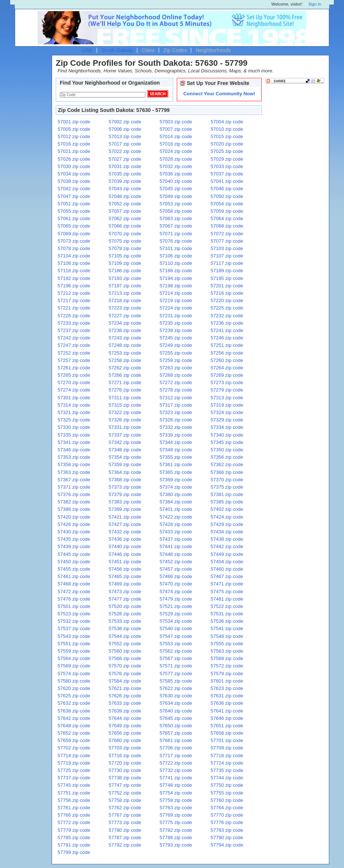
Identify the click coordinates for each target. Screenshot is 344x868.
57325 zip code (74, 420)
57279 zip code (227, 390)
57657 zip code (176, 733)
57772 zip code (74, 822)
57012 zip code (74, 136)
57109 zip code (125, 263)
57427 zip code (125, 524)
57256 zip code (227, 353)
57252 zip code (74, 353)
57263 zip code (176, 368)
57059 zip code (227, 211)
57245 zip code (176, 338)
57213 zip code (125, 293)
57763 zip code (176, 808)
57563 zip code (227, 651)
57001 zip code (74, 122)
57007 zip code (176, 129)
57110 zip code (176, 263)
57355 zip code (176, 457)
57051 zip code (74, 204)
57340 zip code (227, 435)
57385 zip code (227, 502)
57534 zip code (176, 621)
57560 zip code (125, 651)
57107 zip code (227, 256)
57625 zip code (74, 696)
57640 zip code (176, 711)
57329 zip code (227, 420)
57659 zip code (74, 740)
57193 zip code (125, 278)
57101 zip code (176, 248)
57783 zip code (227, 830)
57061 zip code (74, 218)
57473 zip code (125, 592)
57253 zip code (125, 353)
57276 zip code (125, 390)
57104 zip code (74, 256)
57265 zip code (74, 375)
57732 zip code (176, 770)
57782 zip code (176, 830)
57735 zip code (227, 770)
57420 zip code (74, 517)
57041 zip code (227, 181)
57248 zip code (125, 345)
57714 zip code (74, 756)
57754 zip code (176, 793)
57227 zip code (125, 316)
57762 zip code (125, 808)
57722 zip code (176, 763)
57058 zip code (176, 211)
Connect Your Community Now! (219, 94)
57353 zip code (74, 457)
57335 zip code (74, 435)
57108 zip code (74, 263)
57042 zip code (74, 189)
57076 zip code (176, 241)
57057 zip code (125, 211)
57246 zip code (227, 338)
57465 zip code (125, 576)
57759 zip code (176, 800)
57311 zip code (125, 398)
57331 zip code (125, 427)
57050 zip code (227, 196)
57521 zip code (176, 606)
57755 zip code (227, 793)
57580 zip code (74, 681)
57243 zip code (125, 338)
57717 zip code (176, 756)
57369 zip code (176, 480)
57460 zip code (227, 569)
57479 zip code (176, 599)
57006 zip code (125, 129)
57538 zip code (125, 628)
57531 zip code (227, 614)
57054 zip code (227, 204)
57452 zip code (176, 562)
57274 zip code (74, 390)
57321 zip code (74, 412)
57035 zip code (125, 174)
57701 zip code (227, 740)
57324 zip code (227, 412)
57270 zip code (74, 382)
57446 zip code (125, 554)
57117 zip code (227, 263)
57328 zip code (176, 420)
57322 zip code (125, 412)
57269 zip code (227, 375)
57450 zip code (74, 562)
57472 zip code (74, 592)
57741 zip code (176, 778)
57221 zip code (74, 308)
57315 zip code (125, 405)
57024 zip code (176, 151)
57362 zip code (227, 464)
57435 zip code (74, 539)
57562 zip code (176, 651)
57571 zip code (176, 666)
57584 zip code (125, 681)
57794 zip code (227, 845)
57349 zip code (176, 450)
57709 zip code (227, 748)
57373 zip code (125, 487)
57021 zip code (74, 151)
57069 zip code (74, 234)
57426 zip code (74, 524)
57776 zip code (227, 822)
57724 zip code (227, 763)
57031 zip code (125, 166)
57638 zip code (74, 711)
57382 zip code (74, 502)
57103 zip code (227, 248)
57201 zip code (227, 286)
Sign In (315, 4)
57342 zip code (125, 442)
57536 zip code (227, 621)
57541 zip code (227, 628)
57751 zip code (74, 793)
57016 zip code (74, 144)
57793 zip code (176, 845)
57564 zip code (74, 658)
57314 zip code (74, 405)
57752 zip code (125, 793)
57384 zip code (176, 502)
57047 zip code (74, 196)
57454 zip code (227, 562)
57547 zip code (176, 636)
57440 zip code (125, 546)
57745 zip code (74, 785)
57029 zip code (227, 159)
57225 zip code (227, 308)
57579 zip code (227, 674)
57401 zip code (176, 509)
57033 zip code (227, 166)
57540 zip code (176, 628)
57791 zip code (74, 845)
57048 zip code (125, 196)
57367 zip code (74, 480)
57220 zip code (227, 300)
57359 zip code (125, 464)
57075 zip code (125, 241)
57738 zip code (125, 778)
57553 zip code (176, 644)
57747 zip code (125, 785)
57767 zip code (125, 815)
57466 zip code (176, 576)
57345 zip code (227, 442)
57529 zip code (176, 614)
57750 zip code (227, 785)
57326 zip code (125, 420)
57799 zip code (74, 852)
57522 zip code (227, 606)
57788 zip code (176, 838)
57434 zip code (227, 532)
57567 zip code (176, 658)
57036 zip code (176, 174)
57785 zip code (74, 838)
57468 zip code (74, 584)
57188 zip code (176, 271)
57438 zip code (227, 539)
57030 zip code (74, 166)
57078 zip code (74, 248)
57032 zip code (176, 166)
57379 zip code (125, 494)
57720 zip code (125, 763)
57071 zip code (176, 234)
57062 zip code (125, 218)
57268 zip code (176, 375)
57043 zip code (125, 189)
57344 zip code (176, 442)
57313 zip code (227, 398)
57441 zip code (176, 546)
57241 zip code (227, 330)
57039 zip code (125, 181)
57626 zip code (125, 696)
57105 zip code (125, 256)
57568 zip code (227, 658)
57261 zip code (74, 368)
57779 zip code (74, 830)
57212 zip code (74, 293)
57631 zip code (227, 696)
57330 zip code (74, 427)
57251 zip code (227, 345)
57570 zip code (125, 666)
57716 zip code (125, 756)
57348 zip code (125, 450)
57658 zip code (227, 733)
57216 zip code (227, 293)
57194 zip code (176, 278)
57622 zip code (176, 688)
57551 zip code (74, 644)
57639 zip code (125, 711)
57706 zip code (176, 748)
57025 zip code (227, 151)
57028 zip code (176, 159)
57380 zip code (176, 494)
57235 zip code (176, 323)
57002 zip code (125, 122)
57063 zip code (176, 218)
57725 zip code (74, 770)
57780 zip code (125, 830)
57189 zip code (227, 271)
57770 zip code (227, 815)
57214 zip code (176, 293)
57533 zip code (125, 621)
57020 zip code (227, 144)
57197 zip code (125, 286)
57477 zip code (125, 599)
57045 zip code (176, 189)
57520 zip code (125, 606)
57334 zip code (227, 427)
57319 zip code (227, 405)
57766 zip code (74, 815)
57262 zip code (125, 368)
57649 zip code (125, 726)
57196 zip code (74, 286)
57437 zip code (176, 539)
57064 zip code (227, 218)
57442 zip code (227, 546)
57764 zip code (227, 808)
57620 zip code (74, 688)
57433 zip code (176, 532)
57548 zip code (227, 636)
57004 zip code (227, 122)
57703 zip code (125, 748)
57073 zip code (74, 241)
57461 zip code (74, 576)
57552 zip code (125, 644)
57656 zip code (125, 733)
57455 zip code (74, 569)
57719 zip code (74, 763)
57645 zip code (176, 718)
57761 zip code (74, 808)
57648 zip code (74, 726)
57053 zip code (176, 204)
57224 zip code (176, 308)
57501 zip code (74, 606)
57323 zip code (176, 412)
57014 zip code (176, 136)
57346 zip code (74, 450)
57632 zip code (74, 703)
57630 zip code (176, 696)
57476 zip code (74, 599)
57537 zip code (74, 628)
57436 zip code (125, 539)
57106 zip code (176, 256)
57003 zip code (176, 122)
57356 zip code (227, 457)
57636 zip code (227, 703)
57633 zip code (125, 703)
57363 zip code (74, 472)
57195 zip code (227, 278)
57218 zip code (125, 300)
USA (87, 50)
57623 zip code (227, 688)
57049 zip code (176, 196)
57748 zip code (176, 785)
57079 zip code (125, 248)
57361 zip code (176, 464)
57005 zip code (74, 129)
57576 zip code (125, 674)
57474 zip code (176, 592)
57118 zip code (74, 271)
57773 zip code (125, 822)
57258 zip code (125, 360)
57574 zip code (74, 674)
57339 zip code (176, 435)
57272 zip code (176, 382)
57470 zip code (176, 584)
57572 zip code (227, 666)
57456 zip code (125, 569)
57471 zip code (227, 584)
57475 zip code (227, 592)
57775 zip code (176, 822)
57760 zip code (227, 800)
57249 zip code (176, 345)
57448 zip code (176, 554)
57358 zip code (74, 464)
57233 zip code (74, 323)
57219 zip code (176, 300)
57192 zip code (74, 278)
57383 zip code (125, 502)
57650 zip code (176, 726)
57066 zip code (125, 226)
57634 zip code (176, 703)
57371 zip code (74, 487)
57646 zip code (227, 718)
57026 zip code (74, 159)
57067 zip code (176, 226)
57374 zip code (176, 487)
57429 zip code (227, 524)
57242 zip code (74, 338)
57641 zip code (227, 711)
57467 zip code (227, 576)
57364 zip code (125, 472)
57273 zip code (227, 382)
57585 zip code (176, 681)
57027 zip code (125, 159)
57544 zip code (125, 636)
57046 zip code (227, 189)
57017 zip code (125, 144)
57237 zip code (74, 330)
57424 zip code (227, 517)
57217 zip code (74, 300)
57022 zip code (125, 151)
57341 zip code (74, 442)
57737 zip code (74, 778)
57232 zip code (227, 316)
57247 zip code (74, 345)
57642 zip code (74, 718)
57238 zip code (125, 330)
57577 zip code (176, 674)
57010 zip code (227, 129)
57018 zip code (176, 144)
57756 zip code (74, 800)
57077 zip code (227, 241)
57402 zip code (227, 509)
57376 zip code (74, 494)
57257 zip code (74, 360)
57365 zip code (176, 472)
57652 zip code (74, 733)
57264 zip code (227, 368)
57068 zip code (227, 226)
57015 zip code (227, 136)
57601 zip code (227, 681)
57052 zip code (125, 204)
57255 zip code (176, 353)
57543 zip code (74, 636)
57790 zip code (227, 838)
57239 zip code (176, 330)
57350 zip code (227, 450)
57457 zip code (176, 569)
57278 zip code (176, 390)
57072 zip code (227, 234)
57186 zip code (125, 271)
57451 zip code (125, 562)
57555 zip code (227, 644)
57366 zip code (227, 472)
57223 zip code (125, 308)
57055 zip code (74, 211)
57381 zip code (227, 494)
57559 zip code (74, 651)
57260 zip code (227, 360)
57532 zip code (74, 621)
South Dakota (117, 50)
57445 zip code (74, 554)
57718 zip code (227, 756)
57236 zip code (227, 323)
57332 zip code (176, 427)
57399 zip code (125, 509)
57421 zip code (125, 517)
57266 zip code (125, 375)
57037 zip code (227, 174)
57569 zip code (74, 666)
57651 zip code (227, 726)
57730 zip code (125, 770)
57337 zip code (125, 435)
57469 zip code (125, 584)
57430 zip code (74, 532)
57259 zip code (176, 360)
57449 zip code (227, 554)
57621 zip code (125, 688)
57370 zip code (227, 480)
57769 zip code (176, 815)
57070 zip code (125, 234)
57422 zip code (176, 517)
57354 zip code (125, 457)
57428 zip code (176, 524)
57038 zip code (74, 181)
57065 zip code (74, 226)
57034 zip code (74, 174)
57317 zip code (176, 405)
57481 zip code (227, 599)
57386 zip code (74, 509)
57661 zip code (176, 740)
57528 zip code (125, 614)
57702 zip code (74, 748)
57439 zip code (74, 546)
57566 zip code (125, 658)
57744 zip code (227, 778)
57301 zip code (74, 398)
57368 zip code (125, 480)
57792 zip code (125, 845)
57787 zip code (125, 838)
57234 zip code (125, 323)
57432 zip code (125, 532)
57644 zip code (125, 718)
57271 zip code (125, 382)
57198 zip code (176, 286)
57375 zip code (227, 487)
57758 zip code (125, 800)
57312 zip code (176, 398)
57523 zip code (74, 614)
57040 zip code (176, 181)
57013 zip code (125, 136)
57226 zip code (74, 316)
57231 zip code (176, 316)
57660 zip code (125, 740)
